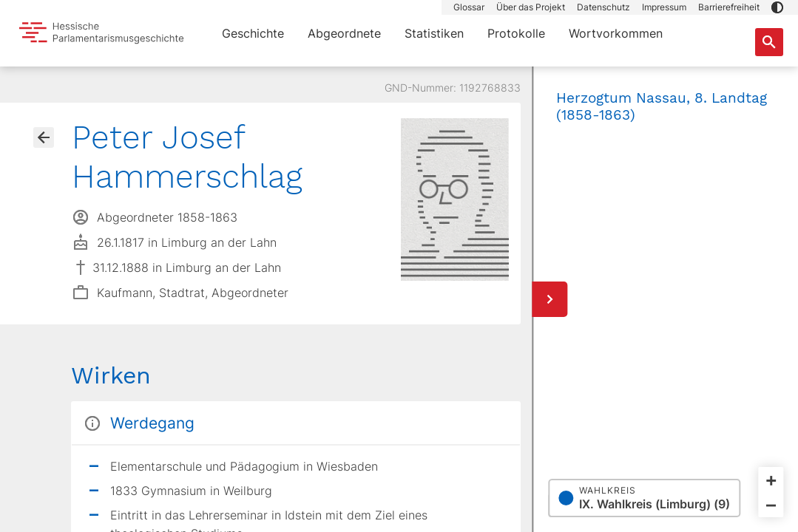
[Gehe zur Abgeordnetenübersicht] (44, 137)
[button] (777, 7)
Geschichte (253, 33)
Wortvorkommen (616, 33)
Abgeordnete (344, 33)
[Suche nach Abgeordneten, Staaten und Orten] (769, 42)
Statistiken (434, 33)
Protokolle (516, 33)
